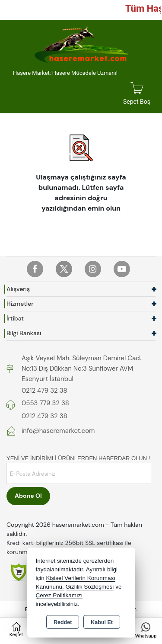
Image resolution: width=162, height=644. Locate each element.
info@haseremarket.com (58, 431)
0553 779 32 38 (45, 403)
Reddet (63, 622)
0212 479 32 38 (44, 391)
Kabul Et (102, 622)
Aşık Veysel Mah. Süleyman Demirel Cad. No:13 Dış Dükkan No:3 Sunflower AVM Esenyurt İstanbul (81, 368)
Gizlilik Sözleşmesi (90, 587)
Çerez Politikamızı (59, 595)
